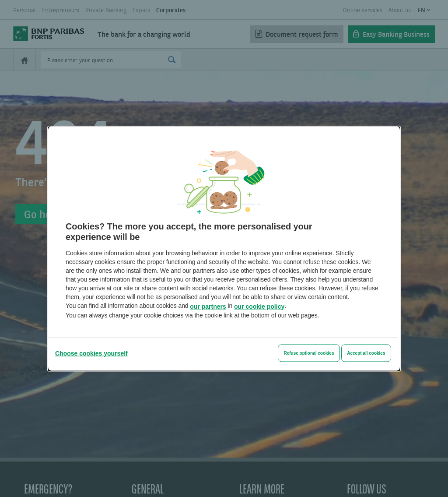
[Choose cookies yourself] (91, 353)
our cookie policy (259, 306)
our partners (208, 306)
